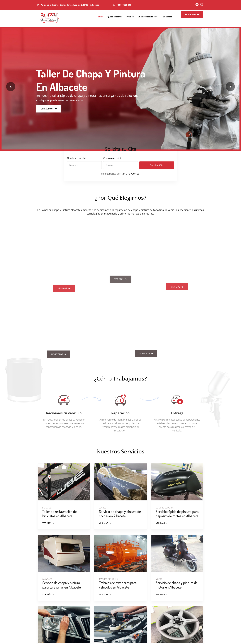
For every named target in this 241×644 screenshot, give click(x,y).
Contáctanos (49, 110)
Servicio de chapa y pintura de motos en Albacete (177, 585)
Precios (128, 17)
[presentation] (11, 87)
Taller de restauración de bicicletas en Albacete (59, 514)
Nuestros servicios (147, 17)
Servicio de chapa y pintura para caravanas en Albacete (62, 585)
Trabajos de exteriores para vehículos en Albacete (118, 585)
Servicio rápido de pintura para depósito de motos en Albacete (177, 514)
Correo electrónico (114, 158)
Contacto (167, 17)
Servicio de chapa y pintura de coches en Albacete (120, 514)
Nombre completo (77, 158)
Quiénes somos (112, 17)
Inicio (97, 17)
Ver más (48, 523)
